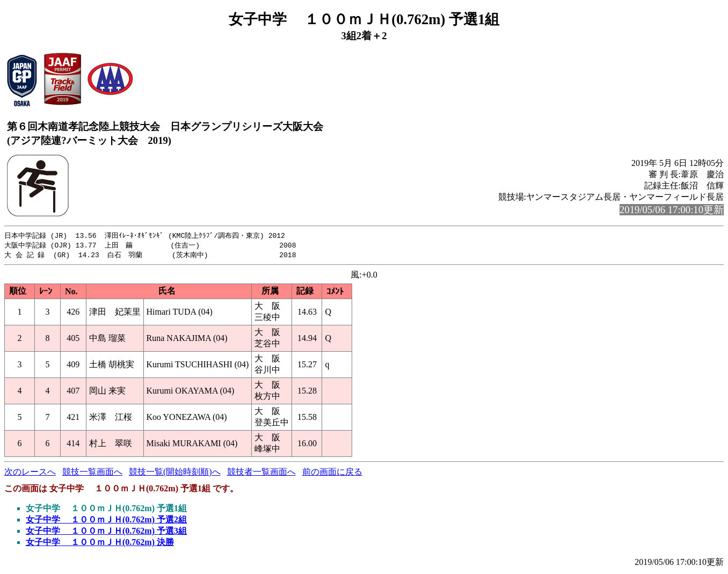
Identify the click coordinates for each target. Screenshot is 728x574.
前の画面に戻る (332, 473)
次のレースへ (30, 473)
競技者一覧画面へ (261, 473)
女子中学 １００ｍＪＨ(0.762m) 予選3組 (106, 532)
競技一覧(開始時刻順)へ (175, 473)
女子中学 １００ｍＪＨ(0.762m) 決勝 (100, 544)
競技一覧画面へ (92, 473)
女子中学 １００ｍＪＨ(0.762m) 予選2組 (106, 521)
